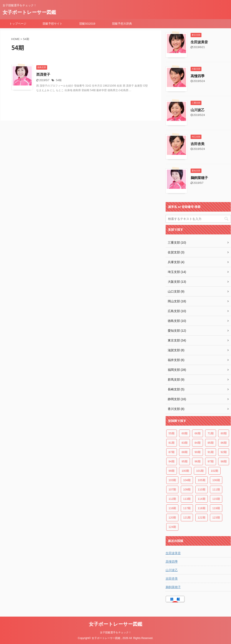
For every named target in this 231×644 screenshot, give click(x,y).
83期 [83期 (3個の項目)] (184, 443)
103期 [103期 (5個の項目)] (172, 480)
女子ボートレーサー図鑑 (29, 12)
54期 (59, 80)
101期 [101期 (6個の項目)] (200, 471)
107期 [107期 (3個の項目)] (172, 489)
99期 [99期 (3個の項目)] (172, 471)
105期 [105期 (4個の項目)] (202, 480)
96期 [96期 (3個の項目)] (197, 461)
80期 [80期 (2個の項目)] (224, 433)
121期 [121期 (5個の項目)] (187, 518)
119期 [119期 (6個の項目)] (216, 508)
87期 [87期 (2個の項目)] (172, 452)
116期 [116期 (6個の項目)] (172, 508)
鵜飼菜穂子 (199, 178)
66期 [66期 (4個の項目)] (197, 433)
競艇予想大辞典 (122, 24)
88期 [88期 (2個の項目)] (184, 452)
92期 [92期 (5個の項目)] (224, 452)
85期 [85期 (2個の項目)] (210, 443)
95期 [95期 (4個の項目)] (184, 461)
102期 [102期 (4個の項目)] (215, 471)
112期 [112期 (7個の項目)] (172, 499)
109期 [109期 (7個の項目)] (187, 489)
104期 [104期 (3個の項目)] (187, 480)
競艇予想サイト (52, 24)
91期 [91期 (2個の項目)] (210, 452)
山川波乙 (198, 110)
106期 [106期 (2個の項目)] (216, 480)
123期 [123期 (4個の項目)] (216, 518)
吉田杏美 (198, 144)
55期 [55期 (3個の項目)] (172, 433)
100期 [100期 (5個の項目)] (185, 471)
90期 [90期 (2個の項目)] (197, 452)
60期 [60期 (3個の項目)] (184, 433)
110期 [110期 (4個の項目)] (202, 489)
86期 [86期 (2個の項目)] (224, 443)
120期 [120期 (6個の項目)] (172, 518)
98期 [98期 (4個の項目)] (224, 461)
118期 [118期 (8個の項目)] (202, 508)
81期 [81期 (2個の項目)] (172, 443)
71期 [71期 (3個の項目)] (210, 433)
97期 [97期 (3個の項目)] (210, 461)
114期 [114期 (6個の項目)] (202, 499)
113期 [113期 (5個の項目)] (187, 499)
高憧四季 (198, 76)
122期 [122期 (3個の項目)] (202, 518)
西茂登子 (43, 74)
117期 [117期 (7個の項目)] (187, 508)
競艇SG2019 (87, 24)
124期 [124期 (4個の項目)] (172, 527)
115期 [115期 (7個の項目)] (216, 499)
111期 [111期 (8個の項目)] (216, 489)
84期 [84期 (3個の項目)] (197, 443)
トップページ (18, 24)
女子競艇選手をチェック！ (116, 632)
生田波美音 (199, 42)
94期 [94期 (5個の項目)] (172, 461)
